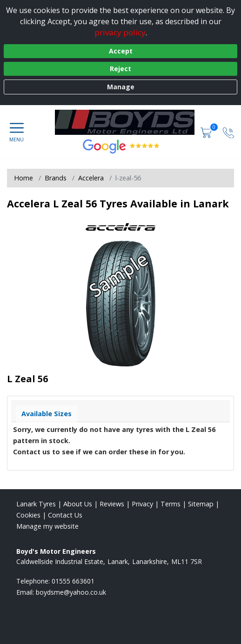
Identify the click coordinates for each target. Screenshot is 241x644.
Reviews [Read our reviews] (112, 504)
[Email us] (71, 592)
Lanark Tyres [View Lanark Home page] (36, 504)
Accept (121, 51)
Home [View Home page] (23, 178)
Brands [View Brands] (56, 178)
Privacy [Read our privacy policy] (142, 504)
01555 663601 (73, 581)
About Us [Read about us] (78, 504)
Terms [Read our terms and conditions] (171, 504)
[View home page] (129, 122)
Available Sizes (47, 414)
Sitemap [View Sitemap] (201, 504)
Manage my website (47, 526)
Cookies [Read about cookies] (28, 515)
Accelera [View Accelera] (91, 178)
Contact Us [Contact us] (65, 515)
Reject (120, 69)
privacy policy (120, 32)
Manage (121, 87)
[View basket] (207, 132)
